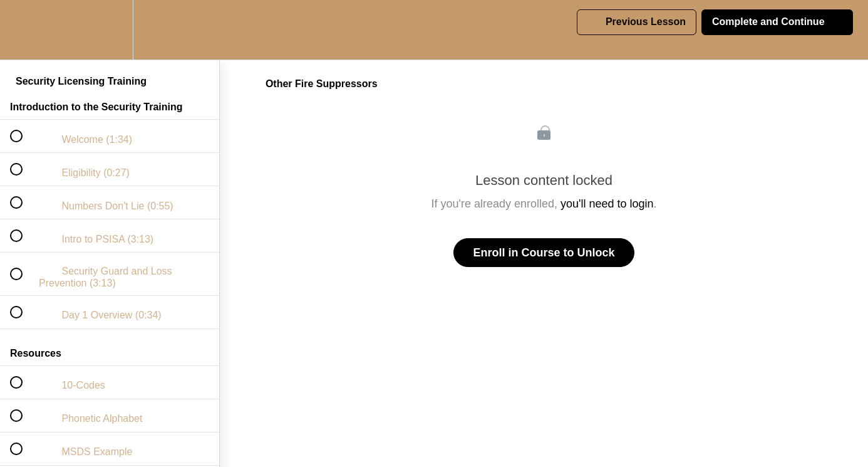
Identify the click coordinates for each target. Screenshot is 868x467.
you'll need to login (607, 204)
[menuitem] (110, 30)
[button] (23, 30)
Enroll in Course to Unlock (544, 253)
